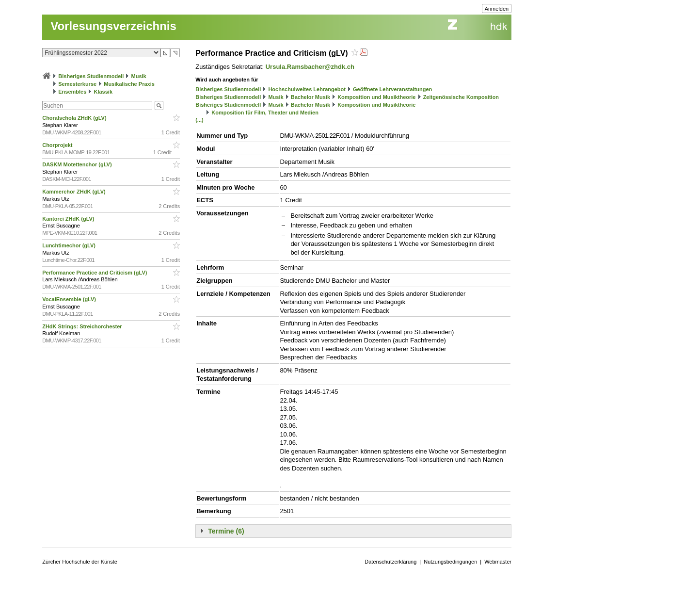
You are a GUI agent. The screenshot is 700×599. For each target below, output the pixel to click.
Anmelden (497, 9)
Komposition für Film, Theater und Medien (265, 113)
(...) (199, 120)
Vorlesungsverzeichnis (113, 26)
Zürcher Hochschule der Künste (80, 562)
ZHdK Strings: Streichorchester (83, 326)
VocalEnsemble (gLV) (70, 299)
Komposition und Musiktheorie (376, 97)
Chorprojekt (58, 145)
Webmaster (498, 562)
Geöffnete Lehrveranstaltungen (392, 89)
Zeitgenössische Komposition (461, 97)
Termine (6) (226, 531)
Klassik (103, 92)
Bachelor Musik (310, 97)
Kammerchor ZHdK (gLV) (75, 192)
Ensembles (72, 92)
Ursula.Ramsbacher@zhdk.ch (310, 67)
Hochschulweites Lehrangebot (307, 89)
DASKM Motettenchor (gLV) (78, 164)
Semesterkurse (77, 84)
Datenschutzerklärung (390, 562)
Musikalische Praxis (129, 84)
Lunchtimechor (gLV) (70, 245)
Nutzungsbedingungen (450, 562)
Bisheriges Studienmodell (91, 76)
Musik (139, 76)
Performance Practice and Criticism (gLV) (95, 273)
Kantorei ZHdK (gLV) (69, 219)
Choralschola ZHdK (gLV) (75, 118)
